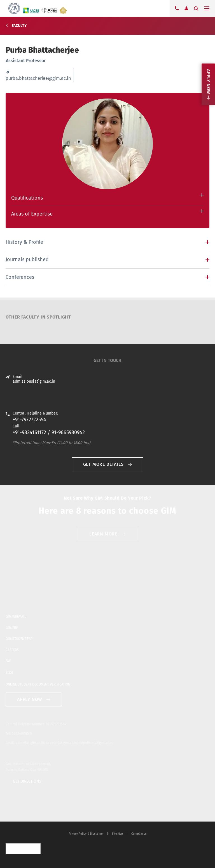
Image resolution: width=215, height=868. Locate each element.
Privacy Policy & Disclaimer (86, 834)
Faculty (19, 26)
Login (186, 8)
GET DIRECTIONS (27, 781)
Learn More (103, 534)
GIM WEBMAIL (16, 617)
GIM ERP (12, 628)
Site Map (117, 834)
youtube (27, 810)
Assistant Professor (26, 61)
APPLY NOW (30, 699)
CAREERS (12, 650)
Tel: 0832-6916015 (19, 734)
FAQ (8, 661)
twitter (9, 810)
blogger (36, 810)
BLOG (10, 673)
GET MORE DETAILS (103, 464)
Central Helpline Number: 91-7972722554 (36, 724)
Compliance (139, 834)
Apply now (208, 82)
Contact (177, 8)
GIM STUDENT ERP (19, 639)
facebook (18, 810)
